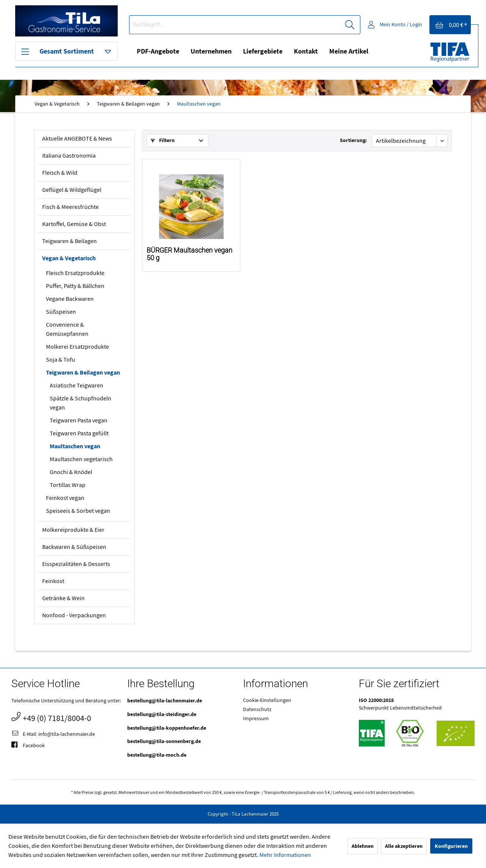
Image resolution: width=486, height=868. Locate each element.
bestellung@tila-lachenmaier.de (165, 701)
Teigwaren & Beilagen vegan (83, 373)
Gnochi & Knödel (71, 472)
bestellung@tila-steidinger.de (162, 714)
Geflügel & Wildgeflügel (72, 190)
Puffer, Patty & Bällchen (75, 286)
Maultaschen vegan (75, 446)
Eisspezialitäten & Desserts (76, 564)
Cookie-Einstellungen (267, 700)
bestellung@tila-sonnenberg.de (164, 741)
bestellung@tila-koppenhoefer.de (167, 728)
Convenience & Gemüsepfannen (67, 329)
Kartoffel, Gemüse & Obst (74, 224)
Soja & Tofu (61, 360)
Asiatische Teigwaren (77, 386)
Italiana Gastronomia (69, 156)
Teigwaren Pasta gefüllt (79, 433)
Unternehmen (211, 51)
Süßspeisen (61, 312)
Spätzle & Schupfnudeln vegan (80, 403)
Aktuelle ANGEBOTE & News (77, 139)
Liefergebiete (263, 51)
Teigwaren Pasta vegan (79, 421)
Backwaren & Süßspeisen (74, 547)
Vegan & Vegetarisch (69, 258)
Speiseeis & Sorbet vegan (78, 511)
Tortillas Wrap (68, 485)
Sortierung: (353, 140)
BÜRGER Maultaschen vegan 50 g (189, 254)
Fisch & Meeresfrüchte (70, 207)
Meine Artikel (349, 51)
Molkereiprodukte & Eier (73, 530)
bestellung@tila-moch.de (157, 755)
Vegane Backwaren (70, 299)
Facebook (28, 746)
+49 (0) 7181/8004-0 (51, 717)
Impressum (256, 719)
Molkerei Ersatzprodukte (77, 347)
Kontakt (306, 51)
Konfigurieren (451, 846)
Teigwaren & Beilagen (69, 241)
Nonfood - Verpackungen (74, 615)
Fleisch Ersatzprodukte (75, 273)
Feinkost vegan (65, 498)
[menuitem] (245, 25)
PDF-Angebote (158, 51)
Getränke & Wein (63, 598)
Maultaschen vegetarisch (81, 459)
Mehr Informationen (285, 855)
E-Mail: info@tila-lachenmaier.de (53, 735)
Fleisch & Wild (60, 173)
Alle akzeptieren (404, 846)
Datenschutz (257, 710)
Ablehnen (363, 846)
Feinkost (53, 581)
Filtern (163, 140)
